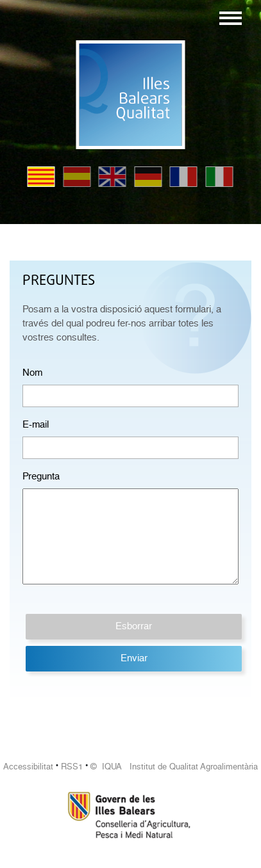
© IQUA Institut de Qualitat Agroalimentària (174, 767)
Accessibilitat (28, 767)
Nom (32, 373)
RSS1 (72, 767)
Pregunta (41, 476)
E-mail (36, 424)
